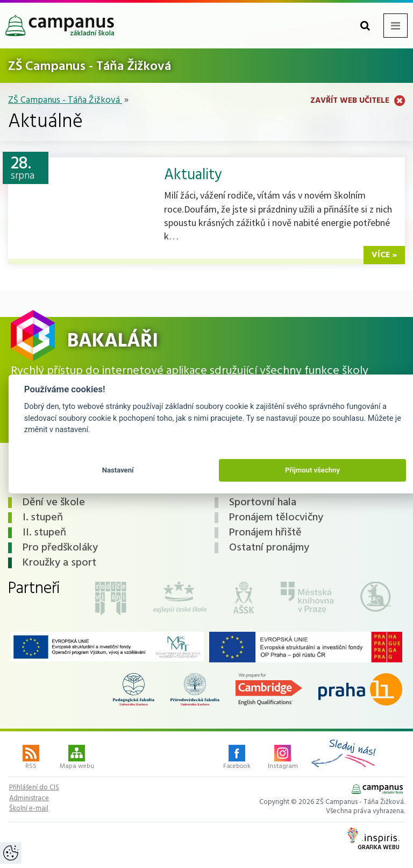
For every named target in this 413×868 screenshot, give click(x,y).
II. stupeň (44, 533)
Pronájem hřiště (265, 533)
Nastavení (118, 470)
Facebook (237, 758)
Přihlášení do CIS (34, 788)
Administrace (29, 799)
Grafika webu (373, 840)
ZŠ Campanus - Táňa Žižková (65, 100)
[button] (365, 26)
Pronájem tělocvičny (276, 518)
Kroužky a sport (59, 563)
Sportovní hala (263, 503)
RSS (31, 758)
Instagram (283, 758)
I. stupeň (43, 518)
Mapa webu (77, 758)
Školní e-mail (29, 809)
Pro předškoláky (60, 548)
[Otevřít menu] (396, 26)
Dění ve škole (54, 503)
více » (384, 255)
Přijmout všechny (312, 470)
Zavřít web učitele (358, 101)
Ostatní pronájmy (269, 548)
